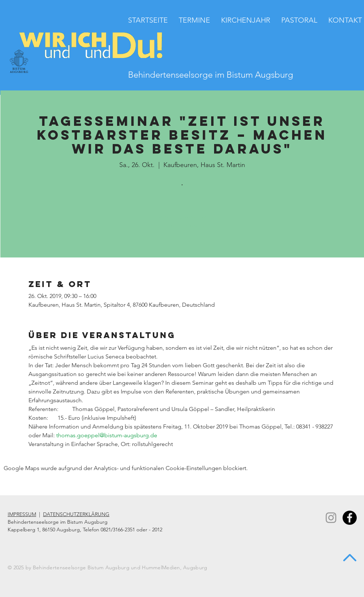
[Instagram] (331, 518)
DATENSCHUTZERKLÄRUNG (76, 514)
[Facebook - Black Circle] (350, 518)
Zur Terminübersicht (182, 225)
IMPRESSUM (22, 514)
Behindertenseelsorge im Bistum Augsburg (211, 75)
